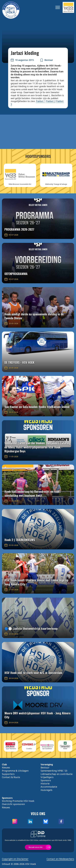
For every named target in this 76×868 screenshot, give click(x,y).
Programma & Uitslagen (15, 771)
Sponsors (46, 780)
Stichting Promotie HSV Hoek (18, 801)
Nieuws (6, 767)
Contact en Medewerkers (60, 859)
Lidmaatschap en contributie (57, 774)
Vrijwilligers (47, 777)
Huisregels (46, 790)
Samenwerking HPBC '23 (54, 771)
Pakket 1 (41, 101)
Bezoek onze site (36, 847)
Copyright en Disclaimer (15, 859)
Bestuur (45, 767)
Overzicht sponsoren (13, 804)
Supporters (8, 774)
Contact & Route (11, 777)
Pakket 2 (51, 101)
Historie (45, 783)
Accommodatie (49, 787)
